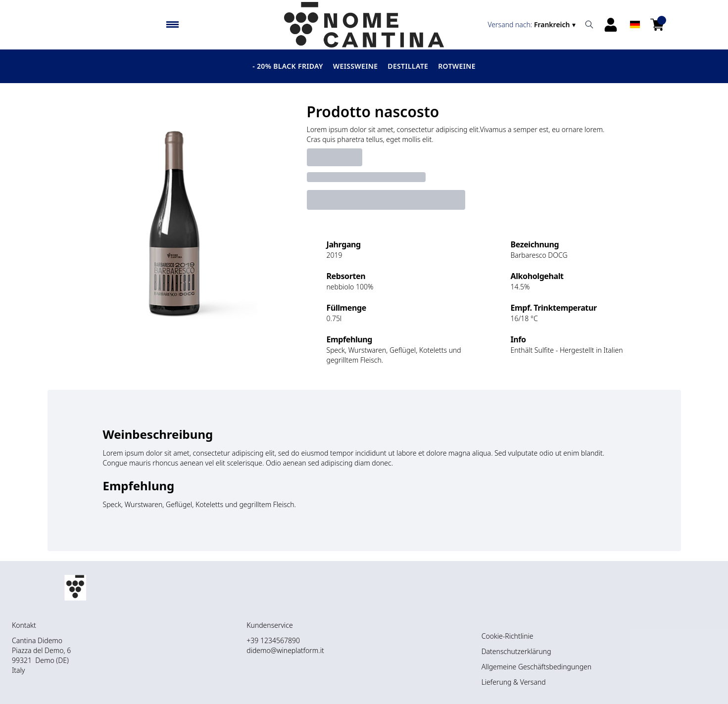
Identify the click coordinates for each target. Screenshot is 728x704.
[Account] (611, 25)
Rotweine (457, 66)
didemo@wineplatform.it (285, 650)
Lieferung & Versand (514, 682)
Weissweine (355, 66)
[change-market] (533, 25)
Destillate (408, 66)
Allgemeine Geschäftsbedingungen (536, 667)
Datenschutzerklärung (516, 651)
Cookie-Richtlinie (508, 636)
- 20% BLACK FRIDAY (288, 66)
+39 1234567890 (273, 640)
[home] (364, 25)
